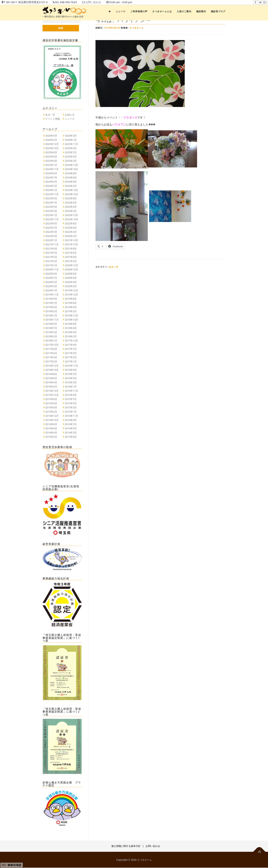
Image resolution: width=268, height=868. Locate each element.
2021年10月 (71, 245)
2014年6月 (51, 429)
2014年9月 (71, 420)
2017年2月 (51, 362)
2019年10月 (71, 295)
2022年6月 (71, 228)
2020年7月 (51, 278)
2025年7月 (71, 153)
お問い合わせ (98, 2)
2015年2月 (51, 412)
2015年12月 (52, 391)
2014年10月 (52, 420)
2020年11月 (52, 270)
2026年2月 (51, 140)
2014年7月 (71, 424)
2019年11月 (52, 295)
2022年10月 (71, 219)
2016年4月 (51, 383)
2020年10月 (71, 270)
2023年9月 (51, 199)
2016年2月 (51, 387)
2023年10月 (71, 194)
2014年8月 (51, 424)
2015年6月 (51, 403)
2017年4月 (51, 357)
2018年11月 (52, 320)
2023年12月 (71, 190)
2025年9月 (71, 148)
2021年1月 (51, 265)
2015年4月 (51, 408)
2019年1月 (51, 316)
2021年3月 (51, 261)
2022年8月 (71, 224)
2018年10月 (71, 320)
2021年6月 (71, 253)
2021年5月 (51, 257)
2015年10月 (52, 395)
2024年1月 (51, 190)
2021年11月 (52, 245)
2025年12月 (52, 144)
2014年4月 (51, 433)
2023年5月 (51, 207)
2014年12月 (52, 416)
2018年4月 (71, 332)
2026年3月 (71, 136)
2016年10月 (52, 370)
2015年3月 (71, 408)
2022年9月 (51, 224)
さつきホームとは (162, 11)
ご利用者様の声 (139, 11)
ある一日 (114, 267)
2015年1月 (71, 412)
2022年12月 (71, 215)
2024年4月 (71, 182)
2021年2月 (71, 261)
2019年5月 (51, 307)
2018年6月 (71, 328)
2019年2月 (71, 311)
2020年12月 (71, 265)
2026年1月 (71, 140)
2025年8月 (51, 153)
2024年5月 (51, 182)
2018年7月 (51, 328)
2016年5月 (71, 378)
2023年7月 (51, 203)
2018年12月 (71, 316)
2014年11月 (71, 416)
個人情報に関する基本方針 (126, 846)
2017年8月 (51, 349)
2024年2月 (71, 186)
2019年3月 (51, 311)
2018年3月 (51, 337)
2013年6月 (71, 437)
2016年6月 (51, 378)
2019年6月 (71, 303)
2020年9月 (51, 274)
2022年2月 (71, 236)
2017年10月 (52, 345)
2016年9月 (71, 370)
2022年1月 (51, 240)
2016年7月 (71, 374)
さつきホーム (137, 28)
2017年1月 (71, 362)
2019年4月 (71, 307)
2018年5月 (51, 332)
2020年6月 (71, 278)
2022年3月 (51, 236)
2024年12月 (71, 165)
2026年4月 (51, 136)
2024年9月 (51, 173)
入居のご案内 (184, 11)
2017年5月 (71, 353)
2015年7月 (71, 399)
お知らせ (70, 115)
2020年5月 (51, 282)
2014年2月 (51, 437)
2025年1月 (51, 165)
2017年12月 (71, 341)
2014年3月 (71, 433)
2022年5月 (51, 232)
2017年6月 (51, 353)
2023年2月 (71, 211)
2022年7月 (51, 228)
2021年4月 (71, 257)
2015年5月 (71, 403)
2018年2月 (71, 337)
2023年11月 (52, 194)
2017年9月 (71, 345)
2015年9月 (71, 395)
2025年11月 (71, 144)
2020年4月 (71, 282)
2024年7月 (51, 178)
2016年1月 (71, 387)
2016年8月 (51, 374)
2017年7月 (71, 349)
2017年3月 (71, 357)
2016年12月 (52, 366)
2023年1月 (51, 215)
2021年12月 (71, 240)
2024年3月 (51, 186)
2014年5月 (71, 429)
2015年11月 (71, 391)
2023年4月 (71, 207)
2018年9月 (51, 324)
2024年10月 (71, 169)
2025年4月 (51, 161)
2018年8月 (71, 324)
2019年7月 (51, 303)
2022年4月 (71, 232)
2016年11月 (71, 366)
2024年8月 (71, 173)
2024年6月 (71, 178)
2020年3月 (51, 286)
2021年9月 (51, 249)
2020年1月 (51, 291)
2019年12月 (71, 291)
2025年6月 (51, 157)
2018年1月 (51, 341)
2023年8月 (71, 199)
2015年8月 (51, 399)
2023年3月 (51, 211)
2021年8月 (71, 249)
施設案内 (201, 11)
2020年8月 (71, 274)
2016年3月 (71, 383)
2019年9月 (51, 299)
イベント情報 (53, 119)
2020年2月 (71, 286)
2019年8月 (71, 299)
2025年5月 (71, 157)
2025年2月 (71, 161)
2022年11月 (52, 219)
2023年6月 (71, 203)
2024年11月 (52, 169)
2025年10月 (52, 148)
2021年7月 (51, 253)
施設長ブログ (218, 11)
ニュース (121, 11)
